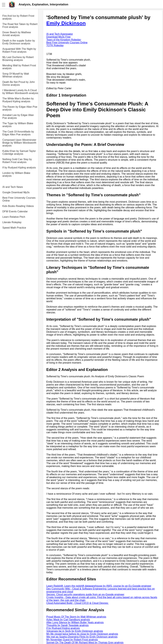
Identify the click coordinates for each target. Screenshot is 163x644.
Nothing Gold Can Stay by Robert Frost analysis (17, 161)
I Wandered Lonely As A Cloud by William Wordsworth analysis (20, 92)
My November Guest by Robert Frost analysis (72, 640)
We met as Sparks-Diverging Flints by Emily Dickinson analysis (82, 637)
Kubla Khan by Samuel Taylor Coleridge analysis (19, 152)
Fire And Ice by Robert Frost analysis (18, 17)
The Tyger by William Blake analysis (18, 125)
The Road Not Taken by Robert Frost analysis (20, 26)
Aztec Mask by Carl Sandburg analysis (68, 620)
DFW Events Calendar (15, 211)
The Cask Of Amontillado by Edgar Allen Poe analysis (18, 133)
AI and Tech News (13, 187)
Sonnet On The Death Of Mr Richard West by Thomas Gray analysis (85, 642)
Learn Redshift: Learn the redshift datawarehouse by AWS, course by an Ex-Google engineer (99, 586)
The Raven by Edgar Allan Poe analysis (20, 108)
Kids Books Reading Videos (18, 206)
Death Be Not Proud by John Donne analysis (19, 83)
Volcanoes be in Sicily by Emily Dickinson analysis (75, 631)
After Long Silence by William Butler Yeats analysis (75, 622)
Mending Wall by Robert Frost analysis (19, 67)
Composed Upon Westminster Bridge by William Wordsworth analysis (19, 143)
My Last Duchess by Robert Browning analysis (18, 59)
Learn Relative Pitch (14, 217)
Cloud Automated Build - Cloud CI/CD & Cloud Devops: (77, 603)
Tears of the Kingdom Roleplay (64, 40)
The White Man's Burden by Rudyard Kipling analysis (18, 100)
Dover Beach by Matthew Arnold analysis (17, 34)
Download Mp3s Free (58, 37)
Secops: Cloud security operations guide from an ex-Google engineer (85, 594)
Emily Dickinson (66, 23)
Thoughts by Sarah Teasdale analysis (67, 625)
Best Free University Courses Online (19, 199)
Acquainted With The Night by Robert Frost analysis (19, 50)
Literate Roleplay (12, 222)
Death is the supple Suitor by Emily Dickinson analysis (19, 42)
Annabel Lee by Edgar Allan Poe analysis (18, 117)
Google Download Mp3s (16, 192)
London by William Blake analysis (16, 174)
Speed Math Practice (14, 228)
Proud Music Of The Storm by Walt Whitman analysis (76, 617)
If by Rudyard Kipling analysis (19, 168)
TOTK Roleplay (55, 45)
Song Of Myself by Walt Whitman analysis (16, 75)
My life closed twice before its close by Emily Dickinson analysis (82, 634)
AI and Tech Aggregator (60, 34)
